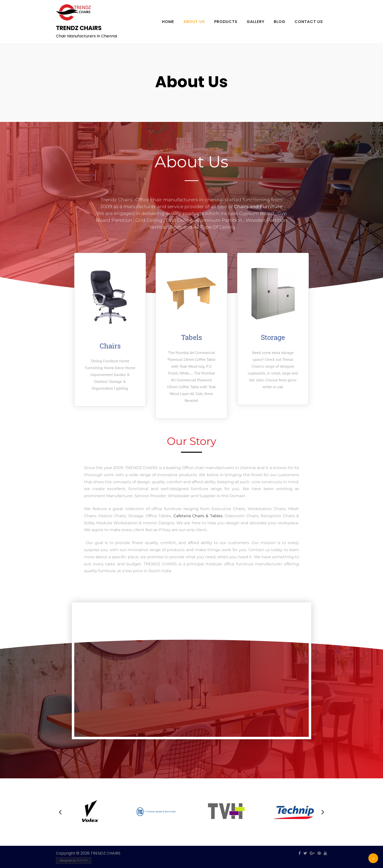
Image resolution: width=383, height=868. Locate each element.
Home (168, 22)
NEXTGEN (82, 861)
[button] (60, 812)
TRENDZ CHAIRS (79, 28)
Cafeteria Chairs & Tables (197, 516)
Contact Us (309, 22)
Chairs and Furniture (258, 207)
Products (226, 22)
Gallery (256, 22)
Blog (280, 22)
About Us (194, 22)
